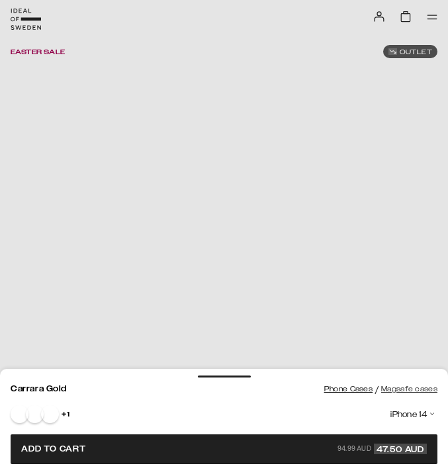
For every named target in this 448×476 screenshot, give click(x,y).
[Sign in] (379, 17)
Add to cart (224, 449)
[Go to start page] (26, 19)
